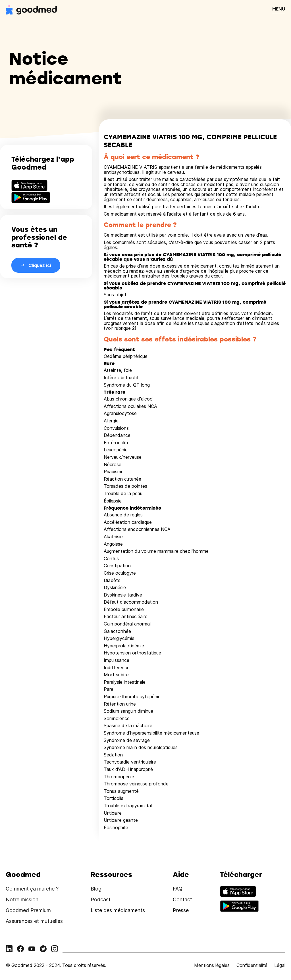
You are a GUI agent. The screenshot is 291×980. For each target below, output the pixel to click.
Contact (182, 899)
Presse (181, 910)
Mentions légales (212, 965)
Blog (96, 889)
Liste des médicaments (118, 910)
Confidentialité (252, 965)
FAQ (178, 889)
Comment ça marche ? (32, 889)
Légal (280, 965)
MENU (279, 9)
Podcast (101, 899)
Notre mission (22, 899)
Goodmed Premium (28, 910)
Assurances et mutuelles (34, 921)
